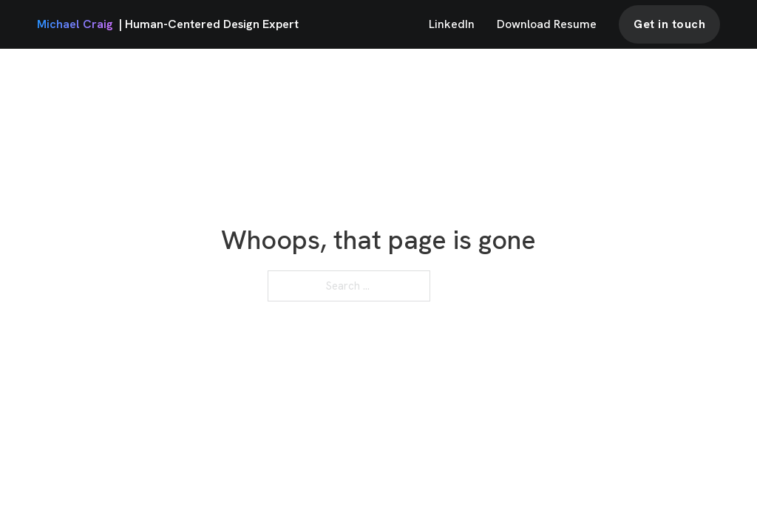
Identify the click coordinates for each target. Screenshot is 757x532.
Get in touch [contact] (669, 24)
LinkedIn (452, 24)
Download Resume (547, 24)
